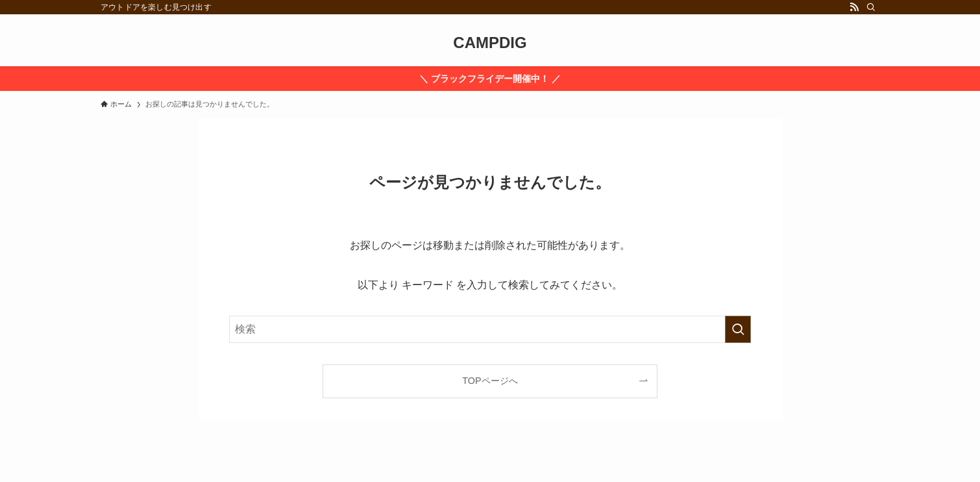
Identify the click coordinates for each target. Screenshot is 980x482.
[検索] (871, 7)
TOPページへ (490, 381)
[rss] (854, 7)
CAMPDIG (490, 43)
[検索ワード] (490, 329)
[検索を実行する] (738, 329)
